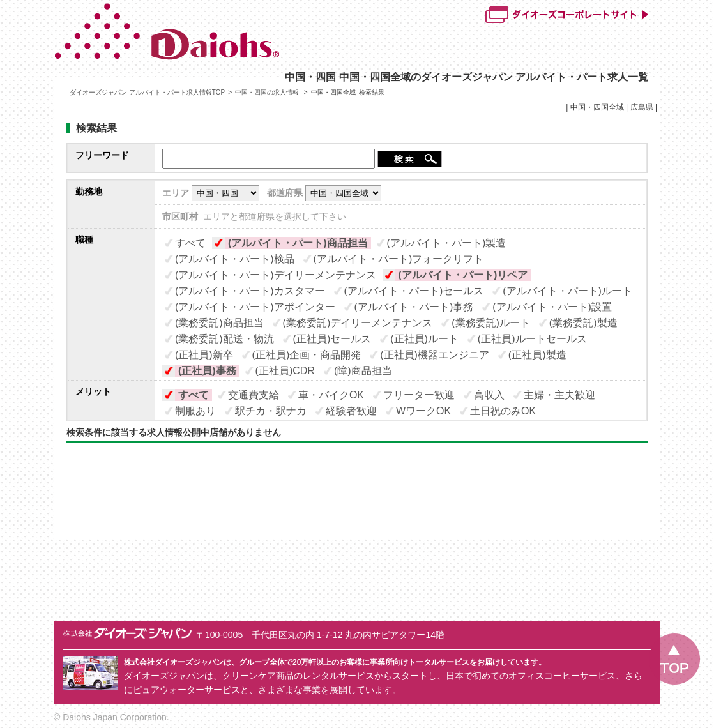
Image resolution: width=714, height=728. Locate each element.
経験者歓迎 (351, 411)
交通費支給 (254, 395)
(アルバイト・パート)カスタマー (250, 291)
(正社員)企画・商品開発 (307, 355)
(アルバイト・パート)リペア (463, 275)
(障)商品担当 (363, 371)
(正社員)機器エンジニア (435, 355)
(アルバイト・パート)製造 (447, 243)
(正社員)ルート (424, 339)
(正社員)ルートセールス (532, 339)
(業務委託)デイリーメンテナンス (358, 323)
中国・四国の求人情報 (268, 92)
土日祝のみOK (503, 411)
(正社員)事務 (207, 371)
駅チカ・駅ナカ (271, 411)
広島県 (642, 107)
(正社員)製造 (537, 355)
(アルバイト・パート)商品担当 (298, 243)
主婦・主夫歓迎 (559, 395)
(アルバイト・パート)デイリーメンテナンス (276, 275)
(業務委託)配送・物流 (224, 339)
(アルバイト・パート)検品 (235, 259)
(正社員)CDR (285, 371)
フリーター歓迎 (419, 395)
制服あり (195, 411)
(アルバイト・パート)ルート (567, 291)
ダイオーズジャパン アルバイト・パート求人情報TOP (147, 92)
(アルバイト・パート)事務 (414, 307)
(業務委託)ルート (491, 323)
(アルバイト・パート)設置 (552, 307)
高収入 (489, 395)
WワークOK (423, 411)
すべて (190, 243)
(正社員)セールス (332, 339)
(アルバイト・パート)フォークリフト (399, 259)
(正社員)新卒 (204, 355)
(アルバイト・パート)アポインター (255, 307)
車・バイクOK (331, 395)
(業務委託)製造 (583, 323)
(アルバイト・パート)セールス (414, 291)
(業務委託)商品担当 (219, 323)
